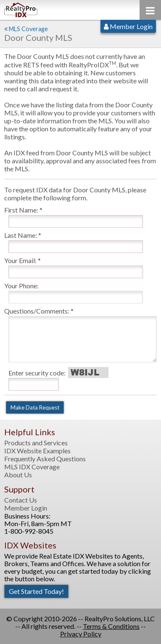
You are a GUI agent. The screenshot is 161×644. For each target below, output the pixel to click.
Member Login (128, 26)
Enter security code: (37, 373)
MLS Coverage (28, 29)
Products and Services (36, 443)
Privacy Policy (81, 634)
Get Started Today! (36, 591)
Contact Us (21, 500)
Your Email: (20, 260)
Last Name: (21, 235)
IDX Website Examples (37, 451)
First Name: (21, 210)
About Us (18, 475)
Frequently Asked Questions (45, 459)
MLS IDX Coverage (32, 467)
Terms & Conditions (111, 626)
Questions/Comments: (37, 311)
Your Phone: (21, 286)
